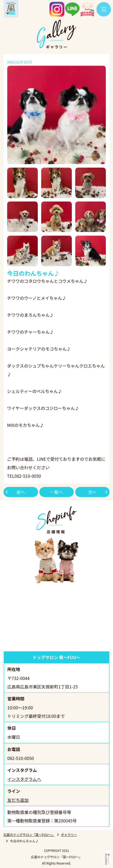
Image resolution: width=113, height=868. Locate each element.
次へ (92, 492)
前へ (21, 492)
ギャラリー (69, 835)
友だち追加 (18, 800)
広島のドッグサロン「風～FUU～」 (29, 835)
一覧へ (56, 492)
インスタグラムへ (24, 779)
